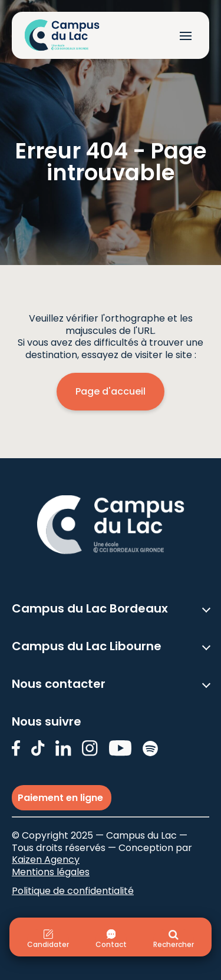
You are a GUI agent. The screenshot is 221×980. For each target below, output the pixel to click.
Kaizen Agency (46, 860)
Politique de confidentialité (73, 891)
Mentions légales (51, 872)
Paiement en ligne (62, 798)
